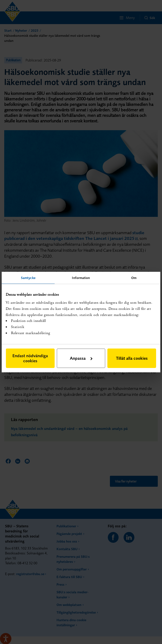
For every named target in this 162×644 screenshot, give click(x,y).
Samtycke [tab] (28, 278)
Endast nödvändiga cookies (30, 358)
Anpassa (81, 358)
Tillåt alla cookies (132, 358)
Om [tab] (134, 278)
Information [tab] (81, 278)
